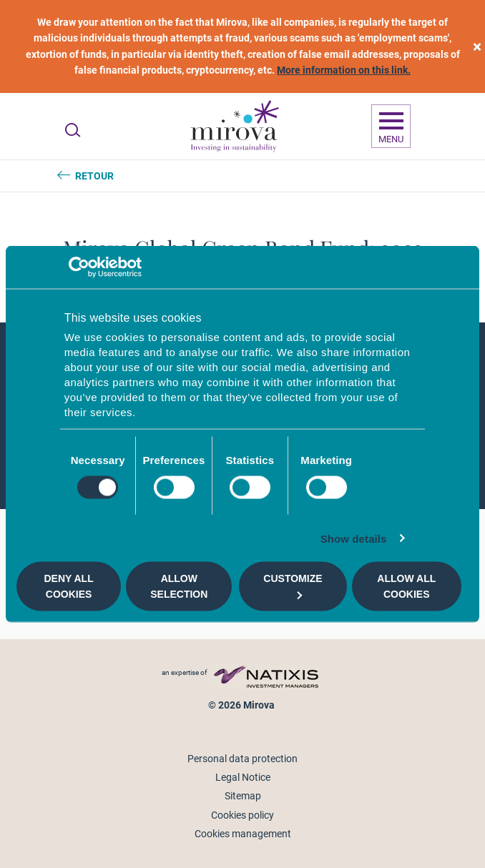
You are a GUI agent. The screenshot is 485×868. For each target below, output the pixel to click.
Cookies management (243, 834)
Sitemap (243, 796)
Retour (94, 176)
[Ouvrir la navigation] (391, 127)
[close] (477, 47)
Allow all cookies (406, 586)
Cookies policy (242, 815)
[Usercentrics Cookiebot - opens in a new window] (79, 267)
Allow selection (179, 586)
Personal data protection (242, 759)
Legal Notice (243, 777)
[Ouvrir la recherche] (73, 130)
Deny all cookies (69, 586)
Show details (354, 538)
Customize (293, 586)
